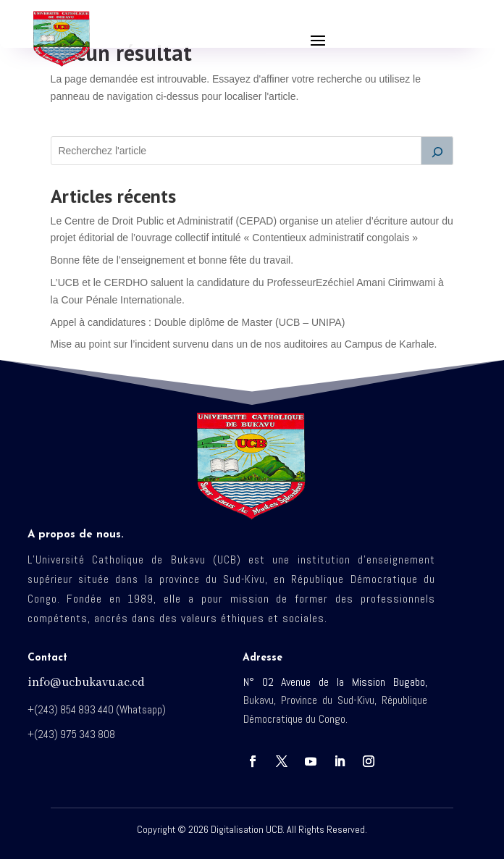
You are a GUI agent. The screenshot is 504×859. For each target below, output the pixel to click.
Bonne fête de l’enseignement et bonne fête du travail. (172, 260)
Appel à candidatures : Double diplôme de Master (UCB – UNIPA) (198, 322)
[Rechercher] (437, 151)
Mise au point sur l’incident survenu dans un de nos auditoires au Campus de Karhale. (244, 344)
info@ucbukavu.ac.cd (86, 683)
